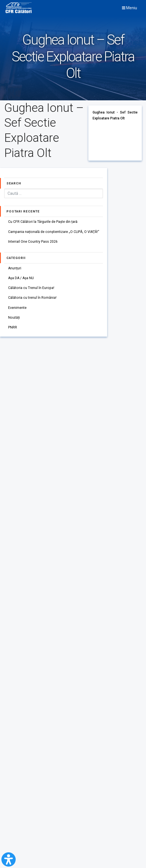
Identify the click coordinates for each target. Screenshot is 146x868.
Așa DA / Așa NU (21, 278)
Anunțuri (15, 268)
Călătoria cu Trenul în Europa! (31, 288)
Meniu (129, 8)
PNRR (13, 327)
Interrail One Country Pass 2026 (33, 242)
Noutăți (14, 318)
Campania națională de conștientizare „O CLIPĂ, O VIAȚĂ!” (54, 232)
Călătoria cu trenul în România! (32, 298)
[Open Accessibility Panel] (9, 859)
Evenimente (17, 308)
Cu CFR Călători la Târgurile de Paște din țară (43, 222)
